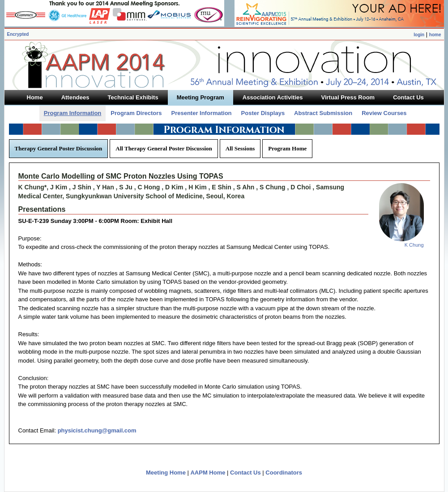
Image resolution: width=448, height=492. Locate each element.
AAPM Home (208, 473)
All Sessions (240, 148)
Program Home (287, 148)
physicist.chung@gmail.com (97, 430)
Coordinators (284, 473)
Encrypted (18, 34)
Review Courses (384, 113)
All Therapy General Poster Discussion (164, 148)
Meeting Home (166, 473)
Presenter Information (201, 113)
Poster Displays (263, 113)
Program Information (73, 113)
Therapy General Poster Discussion (59, 148)
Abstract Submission (323, 113)
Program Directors (136, 113)
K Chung (414, 245)
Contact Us (245, 473)
